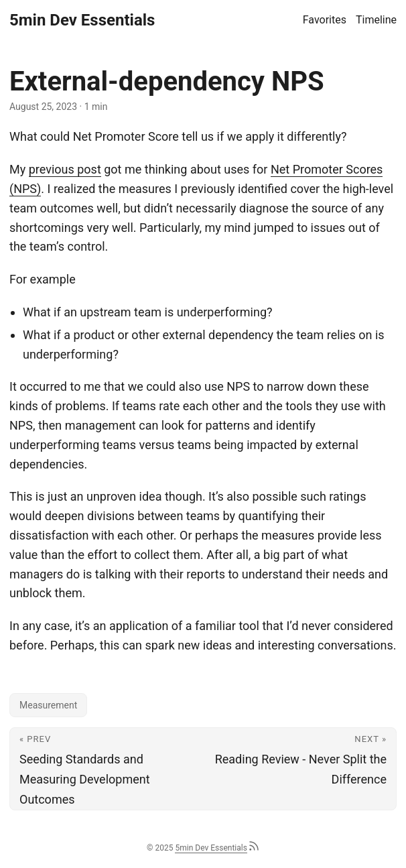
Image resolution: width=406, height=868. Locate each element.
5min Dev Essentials (82, 20)
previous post (65, 169)
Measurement (48, 705)
